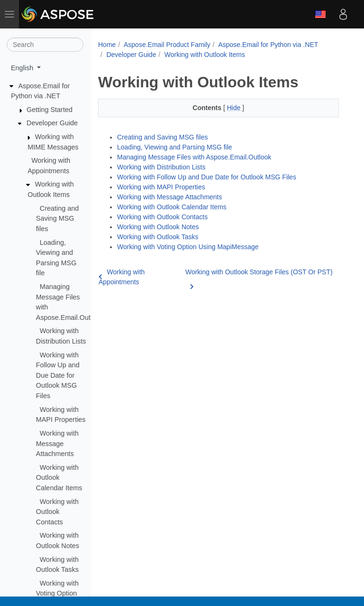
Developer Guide (52, 123)
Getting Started (50, 110)
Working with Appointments (122, 277)
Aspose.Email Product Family (167, 45)
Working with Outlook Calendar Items (59, 478)
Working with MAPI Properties (161, 187)
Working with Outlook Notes (158, 227)
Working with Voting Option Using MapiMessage (188, 247)
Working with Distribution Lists (161, 167)
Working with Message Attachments (57, 443)
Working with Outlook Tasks (158, 237)
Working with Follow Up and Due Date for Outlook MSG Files (58, 375)
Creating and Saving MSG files (57, 219)
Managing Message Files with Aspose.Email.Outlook (194, 157)
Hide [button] (235, 108)
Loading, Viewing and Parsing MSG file (175, 147)
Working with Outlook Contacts (57, 512)
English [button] (23, 68)
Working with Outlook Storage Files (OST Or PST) (259, 278)
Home (107, 45)
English (320, 14)
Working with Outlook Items (205, 55)
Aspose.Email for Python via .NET (268, 45)
